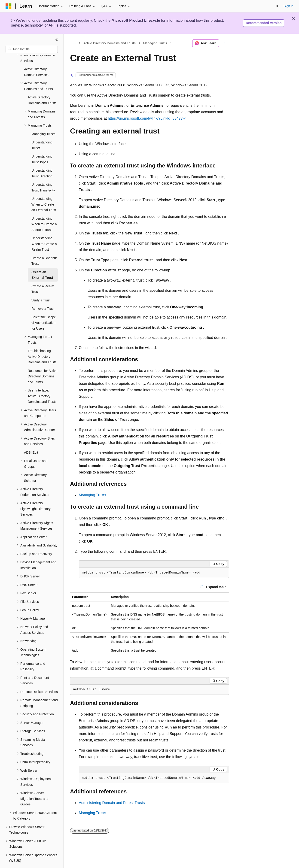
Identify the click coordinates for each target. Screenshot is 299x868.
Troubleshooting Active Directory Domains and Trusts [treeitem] (42, 344)
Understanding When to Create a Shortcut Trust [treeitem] (44, 211)
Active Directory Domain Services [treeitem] (36, 59)
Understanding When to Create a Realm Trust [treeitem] (44, 231)
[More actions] (225, 43)
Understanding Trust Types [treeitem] (42, 147)
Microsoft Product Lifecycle (136, 20)
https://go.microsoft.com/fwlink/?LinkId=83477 (145, 118)
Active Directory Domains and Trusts (110, 43)
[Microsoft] (9, 6)
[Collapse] (57, 40)
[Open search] (277, 6)
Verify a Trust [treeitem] (41, 288)
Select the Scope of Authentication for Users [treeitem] (44, 310)
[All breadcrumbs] (74, 43)
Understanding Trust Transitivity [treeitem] (43, 175)
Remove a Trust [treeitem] (43, 296)
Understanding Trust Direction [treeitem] (42, 161)
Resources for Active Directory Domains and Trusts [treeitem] (43, 364)
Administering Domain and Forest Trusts (112, 803)
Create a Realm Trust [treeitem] (43, 276)
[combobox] (32, 49)
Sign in (288, 6)
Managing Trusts (155, 43)
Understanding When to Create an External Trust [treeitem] (44, 192)
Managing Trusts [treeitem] (43, 121)
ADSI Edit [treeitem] (31, 440)
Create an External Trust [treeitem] (42, 262)
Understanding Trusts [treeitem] (42, 132)
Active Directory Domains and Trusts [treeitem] (42, 87)
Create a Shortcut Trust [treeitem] (44, 248)
